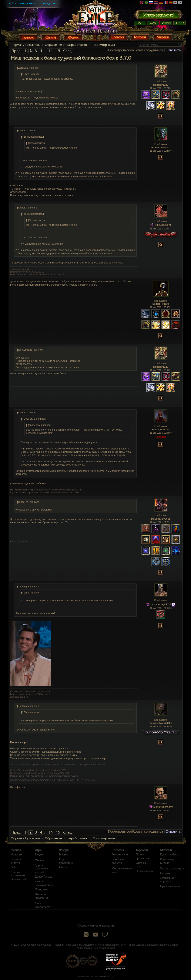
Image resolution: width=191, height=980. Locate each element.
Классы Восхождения (44, 883)
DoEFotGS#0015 (161, 519)
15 (58, 51)
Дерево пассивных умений (42, 869)
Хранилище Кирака (168, 861)
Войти (13, 4)
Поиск (63, 867)
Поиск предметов (143, 856)
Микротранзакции (172, 868)
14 (50, 51)
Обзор (39, 860)
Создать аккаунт (28, 4)
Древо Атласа (44, 877)
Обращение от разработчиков (66, 45)
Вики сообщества (43, 905)
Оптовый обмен (142, 865)
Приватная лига (170, 886)
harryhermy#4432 (161, 604)
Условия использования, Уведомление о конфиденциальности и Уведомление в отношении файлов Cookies (117, 945)
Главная (16, 850)
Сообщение (161, 82)
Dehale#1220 (161, 85)
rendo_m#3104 (161, 430)
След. (68, 51)
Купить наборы (170, 854)
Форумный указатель (25, 45)
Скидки (165, 873)
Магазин (166, 850)
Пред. (16, 51)
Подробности (145, 871)
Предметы (41, 889)
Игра (38, 850)
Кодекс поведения (66, 861)
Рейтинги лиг (120, 854)
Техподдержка (48, 4)
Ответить (173, 50)
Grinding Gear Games (39, 945)
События (118, 850)
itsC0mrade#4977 (161, 148)
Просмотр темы (104, 45)
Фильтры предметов (42, 896)
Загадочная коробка (167, 880)
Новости (16, 854)
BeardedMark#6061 (161, 723)
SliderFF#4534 (161, 304)
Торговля (142, 850)
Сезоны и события (118, 861)
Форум (64, 850)
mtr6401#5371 (163, 225)
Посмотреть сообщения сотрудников (135, 50)
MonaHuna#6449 (163, 807)
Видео (39, 854)
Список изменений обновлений (18, 876)
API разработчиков (105, 948)
